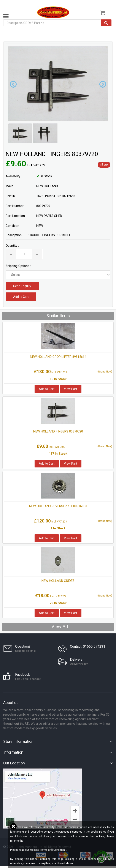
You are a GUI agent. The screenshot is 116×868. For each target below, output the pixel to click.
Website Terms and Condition (47, 850)
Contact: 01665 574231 (88, 646)
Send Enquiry (22, 286)
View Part (71, 389)
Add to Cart (21, 297)
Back (104, 165)
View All (60, 627)
